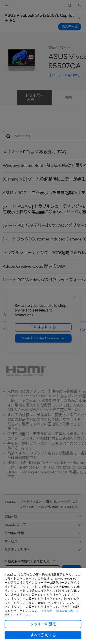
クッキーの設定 (43, 624)
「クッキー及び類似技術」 (58, 611)
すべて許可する (43, 635)
